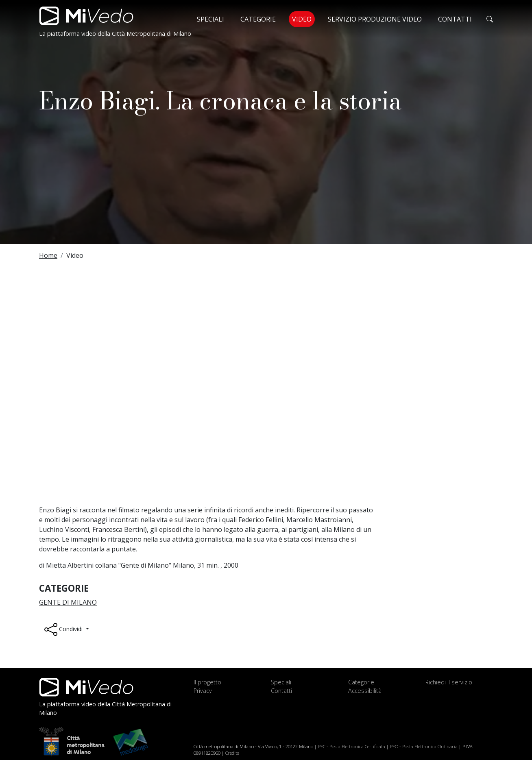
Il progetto (207, 682)
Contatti (455, 19)
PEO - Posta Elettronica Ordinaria (424, 746)
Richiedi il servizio (449, 682)
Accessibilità (365, 691)
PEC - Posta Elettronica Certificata (352, 746)
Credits (232, 753)
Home (48, 255)
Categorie (258, 19)
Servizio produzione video (375, 19)
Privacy (203, 691)
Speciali (210, 19)
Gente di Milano (68, 602)
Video (303, 19)
